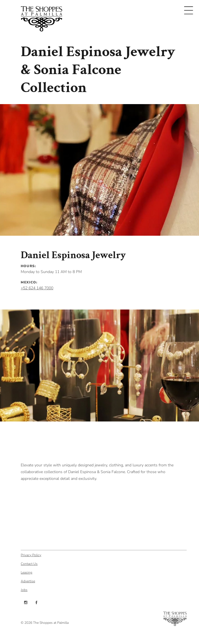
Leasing (26, 572)
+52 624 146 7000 (37, 288)
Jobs (24, 590)
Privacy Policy (31, 555)
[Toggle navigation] (189, 10)
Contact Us (29, 563)
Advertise (28, 581)
